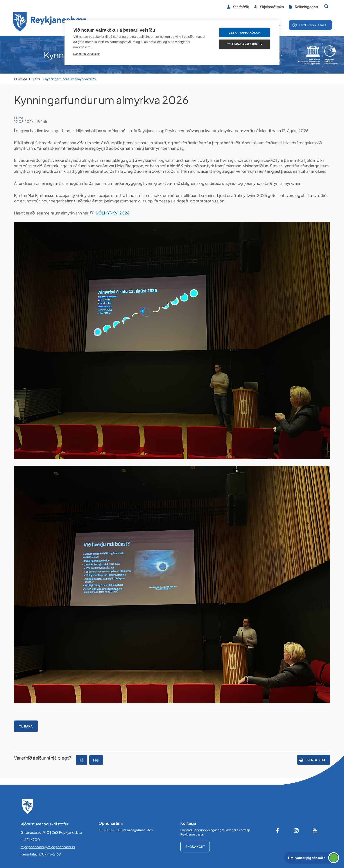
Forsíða (22, 79)
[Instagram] (296, 830)
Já (82, 760)
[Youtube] (315, 830)
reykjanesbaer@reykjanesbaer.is (48, 847)
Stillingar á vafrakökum (245, 44)
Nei (96, 760)
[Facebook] (278, 830)
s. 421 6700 (30, 840)
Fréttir (36, 79)
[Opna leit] (326, 6)
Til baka (26, 726)
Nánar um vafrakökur (87, 54)
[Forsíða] (50, 23)
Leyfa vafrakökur (245, 33)
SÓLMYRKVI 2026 (113, 213)
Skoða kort (195, 846)
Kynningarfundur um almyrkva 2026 (70, 79)
